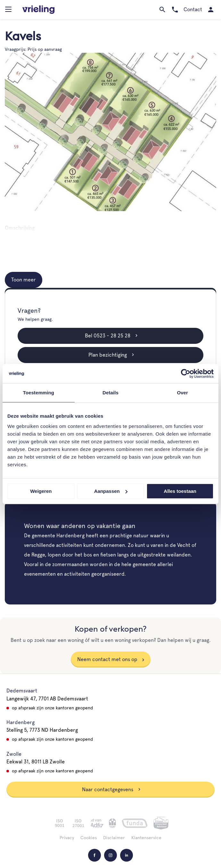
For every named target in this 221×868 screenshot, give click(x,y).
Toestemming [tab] (39, 393)
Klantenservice (146, 838)
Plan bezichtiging (111, 355)
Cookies (89, 838)
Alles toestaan (180, 491)
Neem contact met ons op (107, 659)
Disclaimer (114, 838)
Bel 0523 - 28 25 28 (111, 336)
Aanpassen (111, 491)
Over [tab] (182, 393)
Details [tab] (110, 393)
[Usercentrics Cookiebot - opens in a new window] (186, 374)
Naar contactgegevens (111, 789)
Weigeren (41, 491)
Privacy (67, 838)
